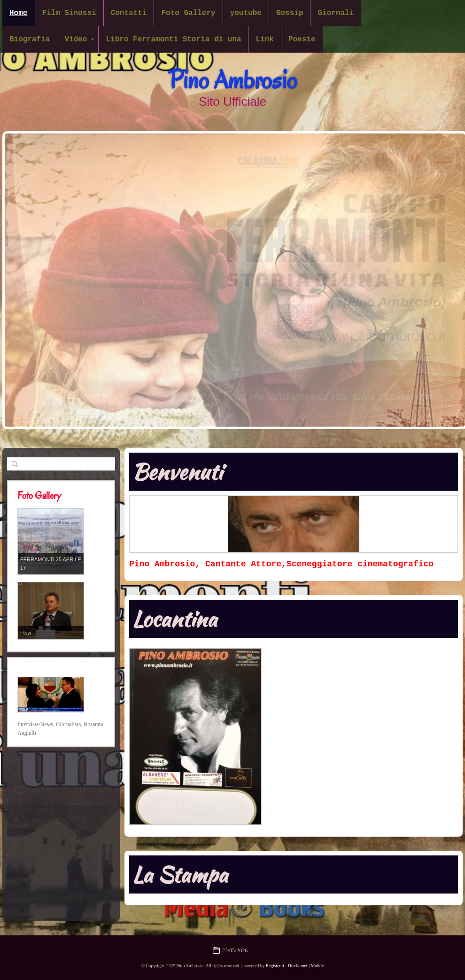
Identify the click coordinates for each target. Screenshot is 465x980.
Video (79, 39)
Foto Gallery (188, 13)
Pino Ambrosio (233, 80)
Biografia (30, 39)
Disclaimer (298, 966)
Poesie (302, 39)
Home (18, 13)
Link (264, 39)
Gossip (290, 13)
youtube (246, 13)
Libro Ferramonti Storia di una (173, 39)
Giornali (336, 13)
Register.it (275, 966)
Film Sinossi (69, 13)
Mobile (318, 966)
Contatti (129, 13)
